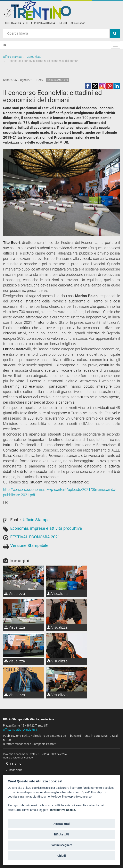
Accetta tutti (62, 824)
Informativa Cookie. (63, 810)
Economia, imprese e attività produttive (46, 528)
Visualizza (15, 594)
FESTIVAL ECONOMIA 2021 (35, 537)
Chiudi (62, 856)
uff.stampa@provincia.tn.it (20, 730)
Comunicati (34, 57)
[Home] (5, 45)
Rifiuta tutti (62, 834)
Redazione (16, 770)
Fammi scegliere (61, 845)
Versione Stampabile (29, 545)
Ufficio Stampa (12, 57)
